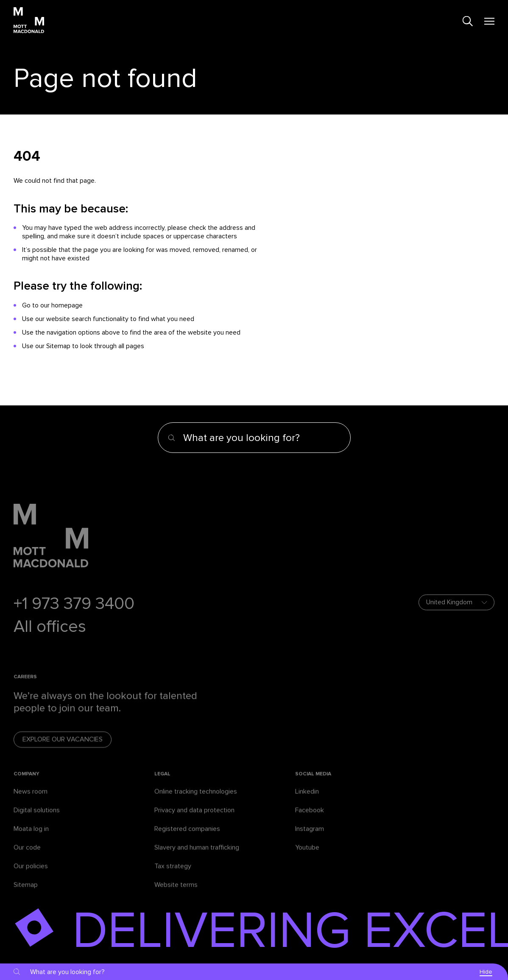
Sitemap (26, 893)
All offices (50, 627)
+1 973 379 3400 (74, 604)
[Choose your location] (456, 602)
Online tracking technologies (196, 799)
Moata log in (31, 837)
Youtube (307, 855)
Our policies (31, 874)
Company (27, 782)
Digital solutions (37, 818)
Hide (486, 972)
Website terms (176, 893)
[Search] (468, 21)
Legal (162, 782)
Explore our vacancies (63, 748)
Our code (27, 855)
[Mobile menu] (489, 21)
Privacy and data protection (194, 818)
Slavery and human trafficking (197, 855)
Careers (25, 685)
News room (31, 799)
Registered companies (187, 837)
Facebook (310, 818)
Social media (313, 782)
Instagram (310, 837)
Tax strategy (173, 874)
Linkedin (307, 799)
